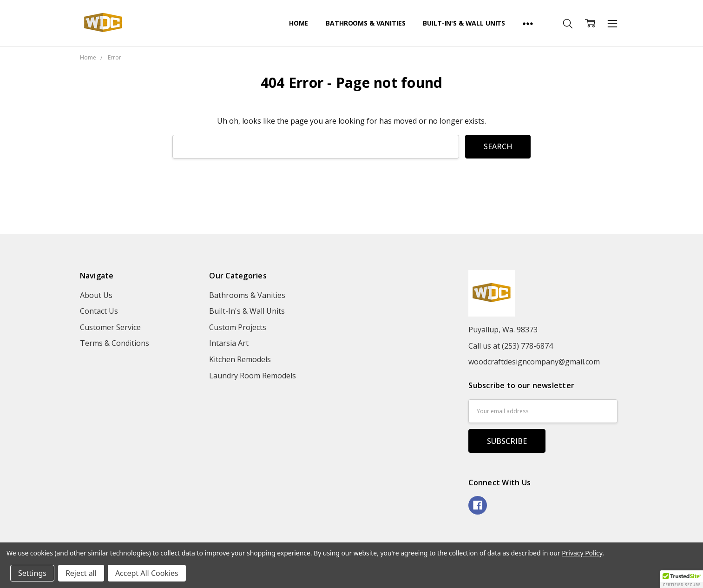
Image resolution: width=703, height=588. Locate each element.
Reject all (81, 573)
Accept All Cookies (147, 573)
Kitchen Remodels (240, 359)
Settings (32, 573)
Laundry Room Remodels (253, 376)
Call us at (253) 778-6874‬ (511, 346)
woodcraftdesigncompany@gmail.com (534, 362)
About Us (96, 295)
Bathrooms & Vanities (365, 23)
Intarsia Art (229, 343)
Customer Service (110, 327)
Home (299, 23)
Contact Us (99, 311)
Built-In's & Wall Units (464, 23)
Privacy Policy (582, 553)
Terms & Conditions (115, 343)
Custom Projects (238, 327)
